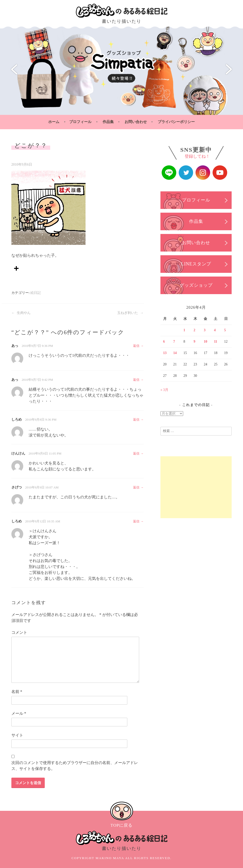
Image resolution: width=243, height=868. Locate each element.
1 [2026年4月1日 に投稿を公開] (184, 330)
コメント (19, 632)
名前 (17, 692)
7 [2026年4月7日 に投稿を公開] (174, 342)
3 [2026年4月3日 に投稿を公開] (205, 330)
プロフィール (80, 122)
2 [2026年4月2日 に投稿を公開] (194, 330)
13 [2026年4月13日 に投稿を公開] (165, 353)
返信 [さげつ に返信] (136, 487)
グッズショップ (196, 285)
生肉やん (21, 313)
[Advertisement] (196, 487)
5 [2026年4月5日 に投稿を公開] (225, 330)
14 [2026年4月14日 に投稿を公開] (175, 353)
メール (19, 713)
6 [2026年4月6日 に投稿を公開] (164, 342)
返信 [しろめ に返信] (136, 420)
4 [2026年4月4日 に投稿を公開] (215, 330)
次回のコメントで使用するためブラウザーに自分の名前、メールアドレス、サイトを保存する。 (75, 766)
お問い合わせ (136, 122)
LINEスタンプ (196, 264)
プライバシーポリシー (176, 122)
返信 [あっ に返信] (136, 346)
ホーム (54, 122)
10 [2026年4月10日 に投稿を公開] (205, 342)
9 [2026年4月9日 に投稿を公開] (194, 342)
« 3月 (164, 390)
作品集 (108, 122)
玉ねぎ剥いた (130, 313)
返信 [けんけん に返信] (136, 453)
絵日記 (36, 293)
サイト (17, 735)
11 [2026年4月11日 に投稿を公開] (215, 342)
